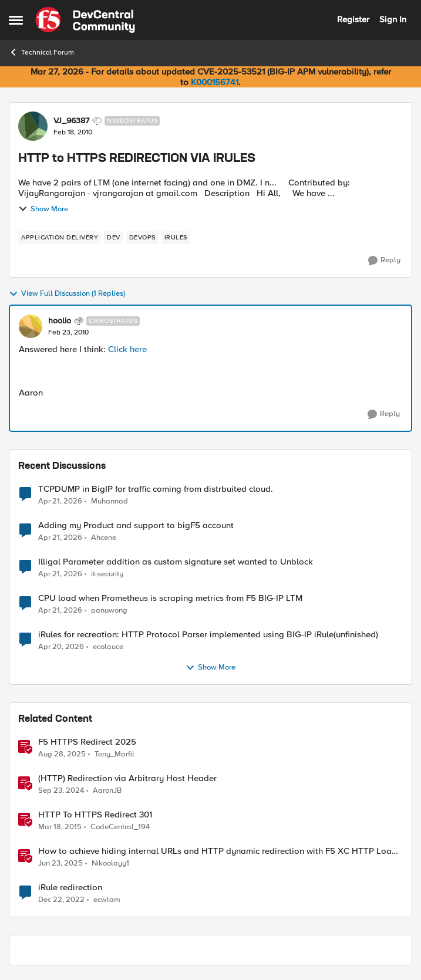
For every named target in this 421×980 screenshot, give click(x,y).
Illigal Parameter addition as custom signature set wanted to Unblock (176, 562)
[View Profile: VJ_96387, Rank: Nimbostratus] (33, 126)
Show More (43, 209)
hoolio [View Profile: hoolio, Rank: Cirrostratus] (60, 321)
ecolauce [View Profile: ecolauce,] (108, 647)
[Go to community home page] (85, 20)
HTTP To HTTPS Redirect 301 (95, 815)
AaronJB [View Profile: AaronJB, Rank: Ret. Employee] (107, 791)
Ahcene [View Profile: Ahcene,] (104, 538)
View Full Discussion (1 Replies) (67, 294)
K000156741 (215, 82)
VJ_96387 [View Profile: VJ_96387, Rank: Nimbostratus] (71, 121)
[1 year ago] (61, 791)
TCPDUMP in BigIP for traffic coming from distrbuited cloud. (156, 489)
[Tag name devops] (142, 238)
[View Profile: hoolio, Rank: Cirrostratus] (31, 326)
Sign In (393, 19)
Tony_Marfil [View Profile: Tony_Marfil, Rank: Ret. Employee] (114, 754)
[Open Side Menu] (16, 20)
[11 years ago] (60, 827)
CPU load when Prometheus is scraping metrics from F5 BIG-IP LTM (170, 598)
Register (353, 19)
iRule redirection (70, 888)
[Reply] (384, 261)
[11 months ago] (62, 755)
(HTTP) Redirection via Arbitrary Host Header (127, 778)
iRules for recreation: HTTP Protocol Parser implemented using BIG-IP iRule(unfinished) (208, 635)
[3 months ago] (60, 501)
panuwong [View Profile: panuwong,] (109, 611)
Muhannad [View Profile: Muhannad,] (110, 501)
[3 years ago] (61, 900)
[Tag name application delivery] (60, 238)
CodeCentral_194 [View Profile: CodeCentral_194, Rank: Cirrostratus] (120, 827)
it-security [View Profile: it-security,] (107, 574)
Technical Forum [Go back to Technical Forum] (41, 52)
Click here (127, 349)
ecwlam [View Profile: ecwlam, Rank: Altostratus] (107, 900)
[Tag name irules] (176, 238)
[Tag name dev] (114, 238)
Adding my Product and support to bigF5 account (136, 526)
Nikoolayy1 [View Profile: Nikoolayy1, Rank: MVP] (110, 864)
